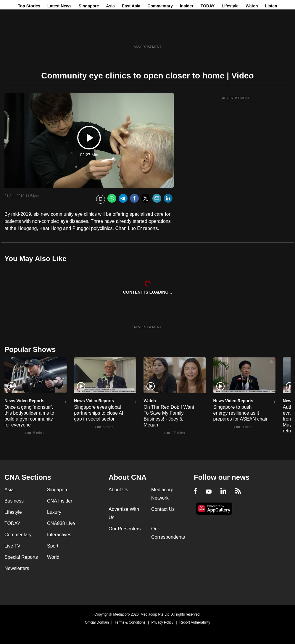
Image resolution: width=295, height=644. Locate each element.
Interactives (59, 535)
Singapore (89, 33)
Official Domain (97, 622)
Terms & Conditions (130, 622)
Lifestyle (230, 33)
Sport (53, 546)
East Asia (131, 33)
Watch (252, 33)
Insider (187, 33)
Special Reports (21, 557)
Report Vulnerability (195, 622)
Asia (110, 33)
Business (14, 501)
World (53, 557)
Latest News (59, 33)
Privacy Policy (162, 622)
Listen (271, 33)
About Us (118, 490)
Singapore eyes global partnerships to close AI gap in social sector (99, 413)
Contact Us (163, 509)
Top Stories (29, 33)
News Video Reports (24, 401)
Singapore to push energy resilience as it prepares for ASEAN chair (240, 413)
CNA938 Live (61, 523)
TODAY (208, 33)
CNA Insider (60, 501)
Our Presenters (125, 529)
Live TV (12, 546)
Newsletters (17, 568)
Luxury (54, 512)
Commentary (160, 33)
